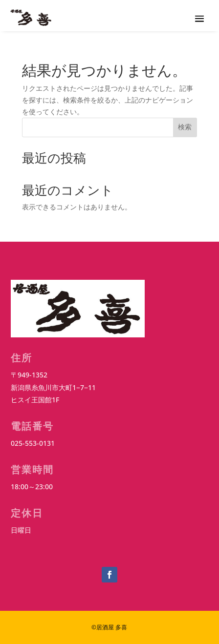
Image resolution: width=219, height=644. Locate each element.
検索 (185, 127)
